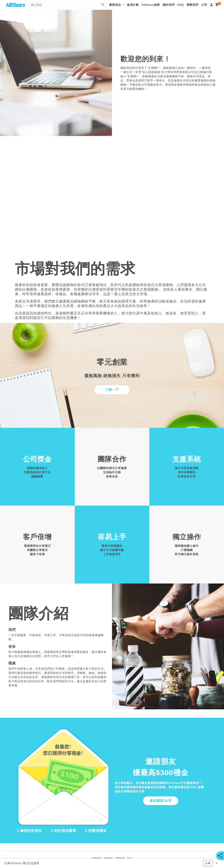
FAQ (181, 5)
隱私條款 (108, 858)
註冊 (7, 863)
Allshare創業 (151, 5)
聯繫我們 (192, 5)
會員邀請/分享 (160, 801)
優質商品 (115, 5)
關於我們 (169, 5)
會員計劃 (133, 5)
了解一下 (112, 390)
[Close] (217, 863)
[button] (208, 863)
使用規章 (97, 858)
